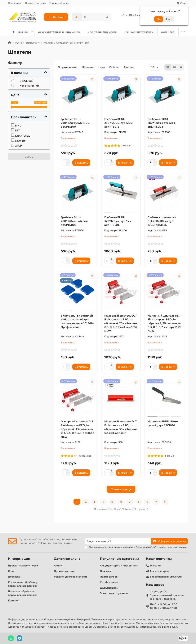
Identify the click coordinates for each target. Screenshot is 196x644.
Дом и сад (168, 32)
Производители (64, 571)
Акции (58, 566)
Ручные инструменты (139, 32)
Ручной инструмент (27, 43)
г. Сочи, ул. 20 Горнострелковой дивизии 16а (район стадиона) (167, 595)
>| (165, 502)
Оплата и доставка (35, 3)
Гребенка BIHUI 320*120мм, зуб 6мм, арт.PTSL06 (118, 221)
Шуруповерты (109, 588)
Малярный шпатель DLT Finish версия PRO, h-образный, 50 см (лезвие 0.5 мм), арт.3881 (121, 427)
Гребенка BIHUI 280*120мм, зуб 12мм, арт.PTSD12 (119, 123)
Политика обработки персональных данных (22, 593)
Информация (19, 559)
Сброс (29, 157)
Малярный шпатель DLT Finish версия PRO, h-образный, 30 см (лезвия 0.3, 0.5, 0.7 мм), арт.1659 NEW (164, 323)
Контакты (14, 601)
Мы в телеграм (160, 571)
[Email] (118, 541)
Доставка (14, 577)
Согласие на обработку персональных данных (23, 584)
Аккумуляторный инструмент (119, 566)
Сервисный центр (59, 3)
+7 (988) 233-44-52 (134, 15)
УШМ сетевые (109, 582)
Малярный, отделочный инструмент (66, 43)
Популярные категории (119, 559)
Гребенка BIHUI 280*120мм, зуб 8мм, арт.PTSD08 (75, 221)
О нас (11, 571)
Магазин (155, 566)
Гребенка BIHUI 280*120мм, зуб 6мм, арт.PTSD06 (162, 123)
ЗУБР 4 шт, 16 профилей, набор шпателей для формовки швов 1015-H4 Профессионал (77, 321)
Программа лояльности (23, 566)
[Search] (97, 17)
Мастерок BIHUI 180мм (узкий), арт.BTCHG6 (163, 423)
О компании (15, 3)
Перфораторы (109, 577)
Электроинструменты (102, 32)
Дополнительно (67, 559)
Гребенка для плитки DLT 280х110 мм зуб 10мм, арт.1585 (162, 221)
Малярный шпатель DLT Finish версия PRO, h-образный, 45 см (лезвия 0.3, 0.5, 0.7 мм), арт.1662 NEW (77, 429)
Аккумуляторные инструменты (59, 32)
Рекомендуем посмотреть (71, 577)
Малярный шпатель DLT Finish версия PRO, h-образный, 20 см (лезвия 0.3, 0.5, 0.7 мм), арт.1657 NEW (121, 323)
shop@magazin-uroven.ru (166, 577)
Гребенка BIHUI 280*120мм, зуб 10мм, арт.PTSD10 (76, 123)
